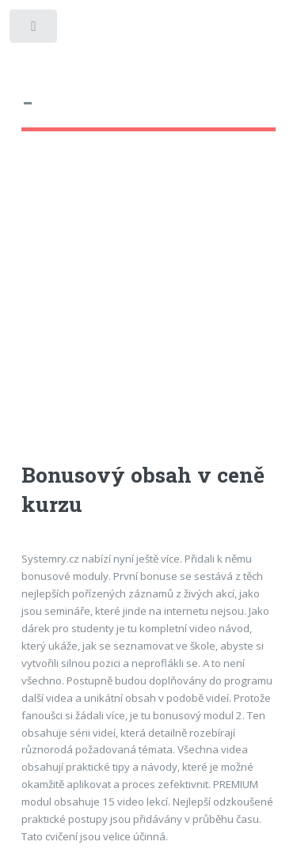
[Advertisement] (148, 311)
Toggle (34, 30)
